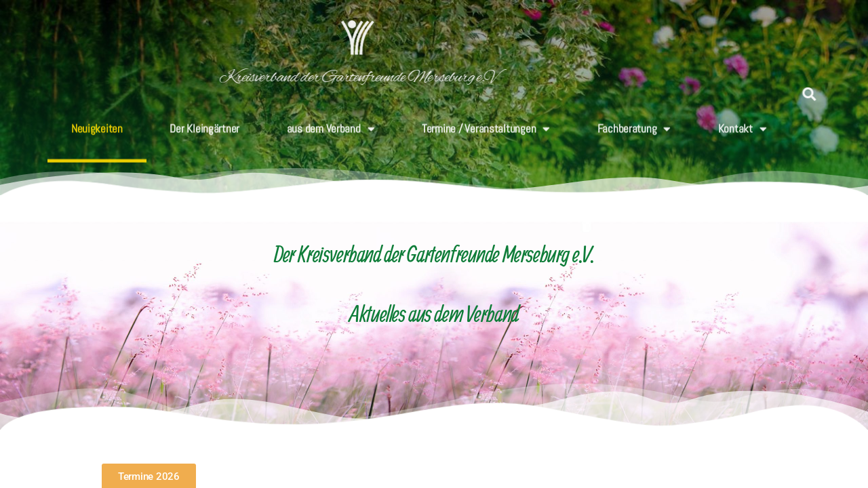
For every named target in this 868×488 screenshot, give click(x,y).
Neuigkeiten (97, 121)
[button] (812, 94)
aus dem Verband (331, 122)
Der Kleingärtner (204, 121)
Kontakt (743, 122)
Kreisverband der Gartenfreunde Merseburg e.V (277, 78)
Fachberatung (634, 122)
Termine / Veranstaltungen (486, 122)
